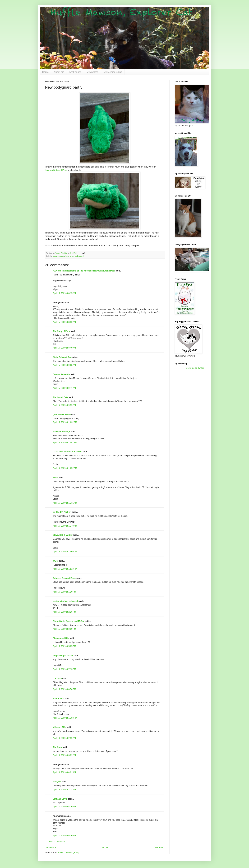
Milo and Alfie (59, 727)
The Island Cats (60, 397)
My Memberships (113, 72)
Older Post (158, 847)
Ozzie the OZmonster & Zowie (67, 452)
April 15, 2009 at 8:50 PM (64, 689)
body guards (58, 256)
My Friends (75, 72)
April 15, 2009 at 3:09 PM (64, 629)
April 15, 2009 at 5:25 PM (64, 646)
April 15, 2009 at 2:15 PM (64, 612)
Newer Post (51, 847)
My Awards (93, 72)
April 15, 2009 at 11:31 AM (65, 503)
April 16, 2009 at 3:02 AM (64, 755)
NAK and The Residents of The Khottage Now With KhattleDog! (84, 271)
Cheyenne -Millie (61, 638)
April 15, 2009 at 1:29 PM (64, 592)
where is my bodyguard (74, 256)
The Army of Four (61, 331)
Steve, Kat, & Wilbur (63, 535)
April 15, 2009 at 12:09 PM (65, 552)
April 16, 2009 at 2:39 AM (64, 738)
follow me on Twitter (195, 368)
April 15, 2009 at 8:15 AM (64, 293)
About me (59, 72)
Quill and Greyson (62, 414)
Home (45, 72)
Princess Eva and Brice (64, 578)
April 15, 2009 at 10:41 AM (65, 442)
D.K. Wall (57, 679)
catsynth (57, 782)
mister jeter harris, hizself (65, 601)
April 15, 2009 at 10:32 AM (65, 422)
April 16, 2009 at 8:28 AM (64, 790)
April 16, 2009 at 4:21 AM (64, 772)
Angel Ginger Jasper (63, 656)
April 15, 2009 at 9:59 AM (64, 405)
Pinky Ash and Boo (62, 357)
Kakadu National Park (56, 170)
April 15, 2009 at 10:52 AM (65, 468)
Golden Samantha (62, 374)
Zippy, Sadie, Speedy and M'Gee (69, 621)
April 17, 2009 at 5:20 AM (64, 807)
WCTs (56, 561)
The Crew (57, 747)
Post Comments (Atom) (68, 852)
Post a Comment (57, 842)
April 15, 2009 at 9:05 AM (64, 365)
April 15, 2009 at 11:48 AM (65, 526)
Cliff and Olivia (60, 799)
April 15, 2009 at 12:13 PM (65, 569)
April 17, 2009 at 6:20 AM (64, 836)
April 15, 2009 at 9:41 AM (64, 388)
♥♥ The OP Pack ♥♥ (62, 512)
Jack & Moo (59, 699)
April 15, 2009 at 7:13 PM (64, 669)
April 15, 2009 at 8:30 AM (64, 322)
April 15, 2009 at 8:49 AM (64, 348)
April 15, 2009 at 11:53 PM (65, 718)
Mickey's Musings (62, 432)
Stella (56, 478)
